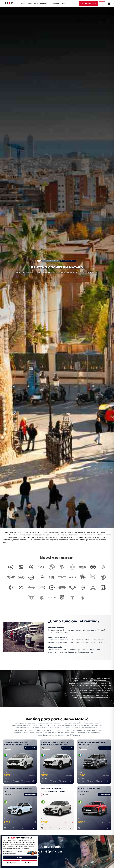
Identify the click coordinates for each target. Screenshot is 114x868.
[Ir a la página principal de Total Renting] (39, 261)
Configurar (11, 863)
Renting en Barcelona (68, 261)
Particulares (33, 4)
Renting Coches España (50, 261)
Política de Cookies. (9, 854)
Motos (64, 4)
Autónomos (55, 4)
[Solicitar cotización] (88, 4)
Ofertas (23, 4)
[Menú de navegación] (109, 4)
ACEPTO (20, 857)
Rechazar (29, 863)
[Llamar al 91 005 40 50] (102, 4)
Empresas (44, 4)
